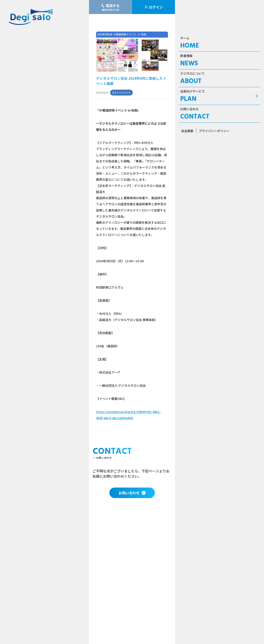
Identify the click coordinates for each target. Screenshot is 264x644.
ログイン (154, 7)
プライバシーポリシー (214, 131)
